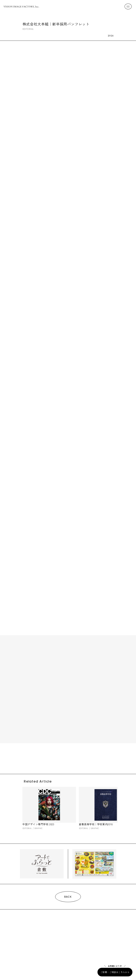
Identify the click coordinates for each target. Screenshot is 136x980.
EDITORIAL (28, 29)
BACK (68, 897)
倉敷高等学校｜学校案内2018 (96, 824)
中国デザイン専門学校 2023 (38, 824)
